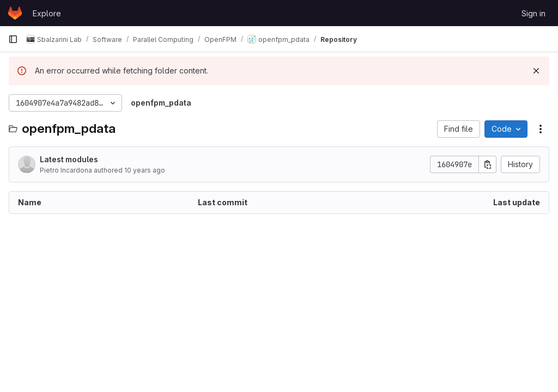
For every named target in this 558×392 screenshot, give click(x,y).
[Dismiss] (536, 71)
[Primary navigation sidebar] (13, 39)
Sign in (533, 13)
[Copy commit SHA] (488, 164)
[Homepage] (15, 13)
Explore (47, 13)
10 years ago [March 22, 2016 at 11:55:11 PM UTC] (145, 170)
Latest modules (69, 159)
